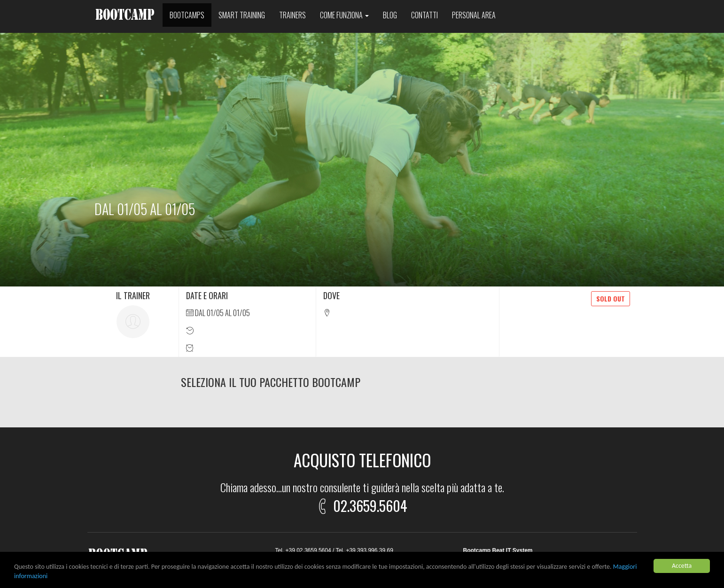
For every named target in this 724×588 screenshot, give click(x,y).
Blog (390, 15)
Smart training (242, 15)
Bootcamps (187, 15)
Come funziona (344, 15)
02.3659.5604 (361, 504)
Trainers (292, 15)
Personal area (474, 15)
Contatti (424, 15)
